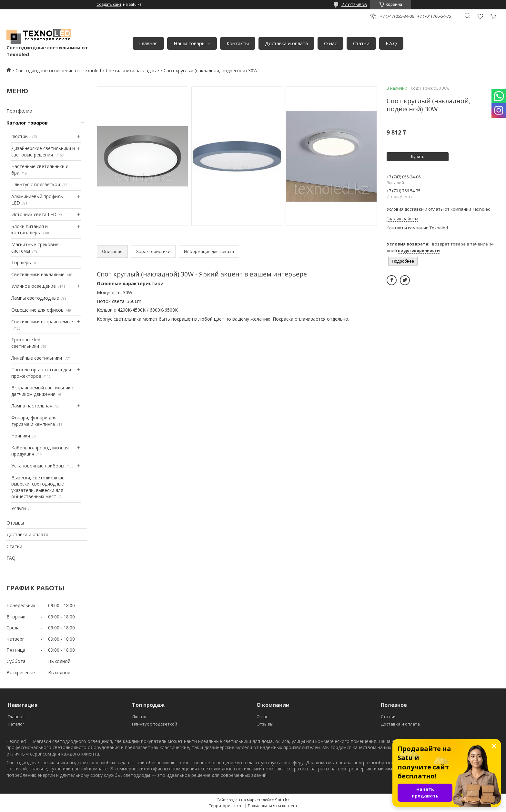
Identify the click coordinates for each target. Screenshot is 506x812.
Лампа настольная (32, 406)
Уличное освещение (34, 286)
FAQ (11, 558)
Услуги (19, 508)
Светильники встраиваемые (42, 321)
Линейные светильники (37, 358)
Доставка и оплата (286, 43)
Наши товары (190, 43)
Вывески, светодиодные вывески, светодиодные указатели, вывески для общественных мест (38, 487)
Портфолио (19, 111)
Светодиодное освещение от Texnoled (58, 70)
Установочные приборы (38, 466)
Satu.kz (282, 800)
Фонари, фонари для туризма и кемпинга (34, 421)
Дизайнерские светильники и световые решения (43, 151)
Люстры (20, 136)
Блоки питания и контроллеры (30, 230)
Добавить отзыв (480, 16)
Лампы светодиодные (35, 298)
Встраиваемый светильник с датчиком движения (43, 391)
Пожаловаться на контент (273, 806)
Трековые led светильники (26, 343)
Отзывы (15, 523)
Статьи (361, 43)
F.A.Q (391, 43)
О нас (330, 43)
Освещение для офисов (37, 310)
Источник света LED (34, 214)
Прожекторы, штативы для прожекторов (41, 373)
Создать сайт (109, 5)
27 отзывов (354, 4)
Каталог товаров (27, 123)
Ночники (21, 436)
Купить (417, 157)
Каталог (16, 724)
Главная (148, 43)
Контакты (238, 43)
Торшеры (21, 262)
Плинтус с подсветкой (36, 184)
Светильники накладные (132, 70)
